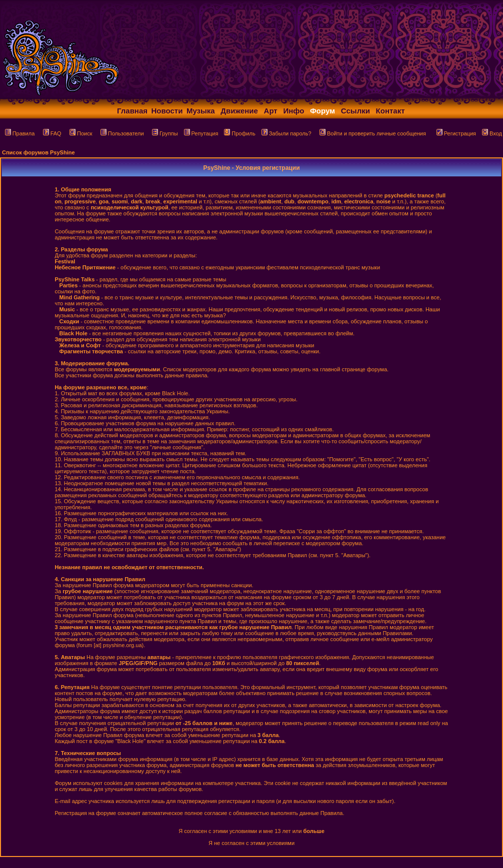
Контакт (390, 111)
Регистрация (456, 133)
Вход (492, 133)
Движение (239, 111)
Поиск (81, 133)
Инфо (293, 111)
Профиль (240, 133)
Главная (132, 111)
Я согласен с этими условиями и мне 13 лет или (251, 831)
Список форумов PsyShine (38, 152)
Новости (167, 111)
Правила (20, 133)
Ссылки (355, 111)
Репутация (201, 133)
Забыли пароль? (286, 133)
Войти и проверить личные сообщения (373, 133)
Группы (165, 133)
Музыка (201, 111)
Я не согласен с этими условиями (251, 843)
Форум (322, 111)
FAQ (52, 133)
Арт (271, 111)
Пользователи (122, 133)
